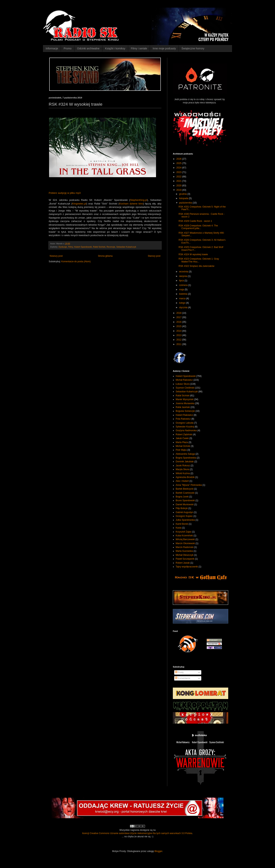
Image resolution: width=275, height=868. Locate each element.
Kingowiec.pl (79, 204)
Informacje (52, 48)
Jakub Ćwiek (182, 438)
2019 (179, 190)
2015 (179, 326)
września (184, 272)
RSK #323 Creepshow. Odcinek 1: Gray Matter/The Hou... (199, 260)
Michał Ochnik (183, 446)
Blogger (158, 851)
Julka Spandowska (185, 520)
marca (183, 298)
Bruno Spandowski (185, 500)
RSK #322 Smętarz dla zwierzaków (196, 266)
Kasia (179, 528)
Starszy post (154, 256)
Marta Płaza (182, 442)
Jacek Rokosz (183, 466)
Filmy (71, 247)
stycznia (184, 307)
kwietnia (184, 294)
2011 (179, 344)
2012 (179, 340)
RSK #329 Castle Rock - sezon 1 (195, 221)
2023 (179, 172)
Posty (179, 672)
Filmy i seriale (139, 48)
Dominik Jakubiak (185, 462)
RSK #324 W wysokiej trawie (193, 254)
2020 (179, 186)
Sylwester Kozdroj (185, 427)
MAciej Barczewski (185, 539)
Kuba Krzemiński (184, 536)
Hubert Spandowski (83, 247)
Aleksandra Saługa (185, 454)
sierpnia (183, 276)
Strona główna (105, 256)
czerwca (184, 285)
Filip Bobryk (182, 508)
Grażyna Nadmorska (186, 430)
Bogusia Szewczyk (185, 411)
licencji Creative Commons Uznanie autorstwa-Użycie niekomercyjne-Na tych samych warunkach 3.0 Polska (137, 833)
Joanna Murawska (185, 403)
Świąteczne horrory (193, 48)
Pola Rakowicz (183, 419)
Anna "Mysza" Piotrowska (189, 485)
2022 (179, 177)
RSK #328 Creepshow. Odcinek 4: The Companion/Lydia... (198, 227)
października (186, 203)
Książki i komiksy (115, 48)
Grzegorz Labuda (185, 423)
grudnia (183, 194)
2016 (179, 322)
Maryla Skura (182, 469)
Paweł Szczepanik (185, 559)
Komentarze (183, 678)
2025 (179, 163)
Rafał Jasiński (183, 407)
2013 (179, 335)
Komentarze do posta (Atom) (76, 261)
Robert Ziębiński (184, 434)
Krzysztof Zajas (184, 532)
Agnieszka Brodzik (185, 477)
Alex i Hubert (182, 481)
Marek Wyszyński (185, 399)
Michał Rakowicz (184, 380)
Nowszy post (56, 256)
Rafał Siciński (99, 247)
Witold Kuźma (183, 473)
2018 (179, 313)
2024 (179, 168)
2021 (179, 181)
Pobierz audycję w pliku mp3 (65, 193)
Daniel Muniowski (185, 504)
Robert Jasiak (183, 563)
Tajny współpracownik (187, 567)
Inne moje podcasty (164, 48)
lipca (182, 281)
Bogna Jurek (182, 497)
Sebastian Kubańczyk (126, 247)
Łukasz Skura (183, 384)
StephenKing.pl (139, 200)
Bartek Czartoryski (185, 493)
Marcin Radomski (185, 547)
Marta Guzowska (184, 551)
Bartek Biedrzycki (185, 489)
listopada (184, 198)
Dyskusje (63, 247)
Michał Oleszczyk (185, 555)
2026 (179, 159)
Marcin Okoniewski (185, 543)
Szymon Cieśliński (185, 388)
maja (182, 290)
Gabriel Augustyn (184, 512)
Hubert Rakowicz (184, 415)
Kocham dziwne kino (131, 204)
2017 (179, 317)
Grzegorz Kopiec (184, 516)
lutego (183, 303)
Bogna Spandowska (186, 458)
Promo (68, 48)
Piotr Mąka (181, 450)
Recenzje (111, 247)
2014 (179, 331)
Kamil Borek (182, 524)
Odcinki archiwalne (88, 48)
